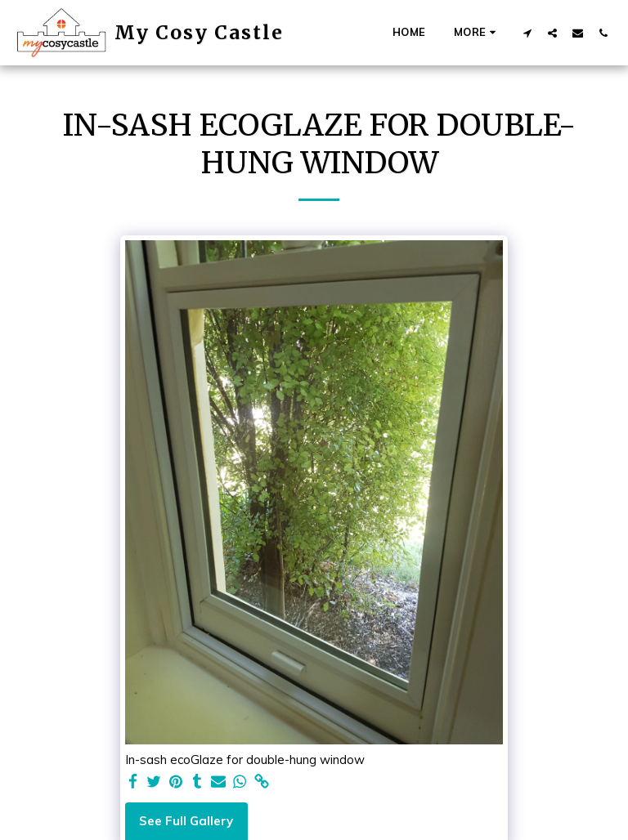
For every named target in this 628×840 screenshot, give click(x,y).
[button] (527, 33)
